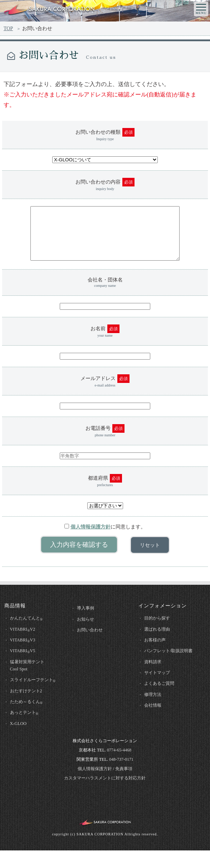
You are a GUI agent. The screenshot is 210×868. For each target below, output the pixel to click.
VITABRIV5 (25, 664)
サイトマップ (160, 686)
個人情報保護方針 (91, 538)
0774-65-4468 (119, 767)
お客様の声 (157, 652)
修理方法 (155, 709)
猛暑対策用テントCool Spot (30, 679)
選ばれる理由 (160, 641)
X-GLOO (20, 740)
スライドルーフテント (36, 695)
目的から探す (160, 629)
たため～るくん (29, 718)
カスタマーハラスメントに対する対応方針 (105, 795)
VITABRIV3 (25, 653)
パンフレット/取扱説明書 (172, 663)
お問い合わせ (92, 642)
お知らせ (88, 630)
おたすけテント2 (29, 706)
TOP (8, 29)
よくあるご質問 (162, 698)
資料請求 (155, 675)
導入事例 (88, 619)
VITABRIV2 (25, 641)
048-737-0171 (121, 777)
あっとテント (27, 729)
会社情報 (155, 721)
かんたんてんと (29, 630)
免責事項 (124, 786)
